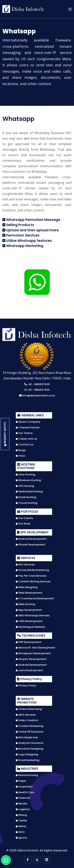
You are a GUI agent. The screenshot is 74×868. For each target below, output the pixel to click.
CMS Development (29, 621)
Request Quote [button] (5, 434)
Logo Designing (27, 754)
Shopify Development (31, 659)
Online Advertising (29, 709)
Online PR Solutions (30, 732)
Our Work (23, 524)
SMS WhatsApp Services (33, 616)
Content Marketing (30, 726)
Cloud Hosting (26, 503)
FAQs (20, 456)
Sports (21, 838)
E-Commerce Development (35, 599)
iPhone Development (30, 545)
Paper (21, 781)
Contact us (24, 445)
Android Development (31, 539)
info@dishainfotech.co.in (37, 396)
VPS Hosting (25, 486)
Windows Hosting (28, 480)
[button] (70, 9)
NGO (20, 832)
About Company (28, 422)
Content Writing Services (33, 582)
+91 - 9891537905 (37, 384)
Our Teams (24, 433)
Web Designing (27, 587)
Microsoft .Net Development (36, 648)
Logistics (23, 809)
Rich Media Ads (27, 738)
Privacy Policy (26, 686)
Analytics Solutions (30, 743)
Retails (22, 804)
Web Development (29, 593)
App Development (29, 610)
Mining (21, 815)
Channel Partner (28, 428)
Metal (21, 826)
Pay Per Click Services (31, 576)
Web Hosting (25, 604)
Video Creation (27, 720)
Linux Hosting (25, 475)
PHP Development (29, 642)
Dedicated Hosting (29, 492)
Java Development (29, 670)
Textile (21, 821)
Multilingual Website (30, 627)
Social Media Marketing (32, 570)
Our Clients (24, 518)
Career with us (26, 439)
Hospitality (24, 787)
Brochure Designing (30, 749)
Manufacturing (27, 775)
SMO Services (26, 715)
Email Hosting (26, 497)
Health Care (25, 792)
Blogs (21, 450)
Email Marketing (28, 760)
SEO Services (25, 565)
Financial (23, 798)
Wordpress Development (33, 653)
